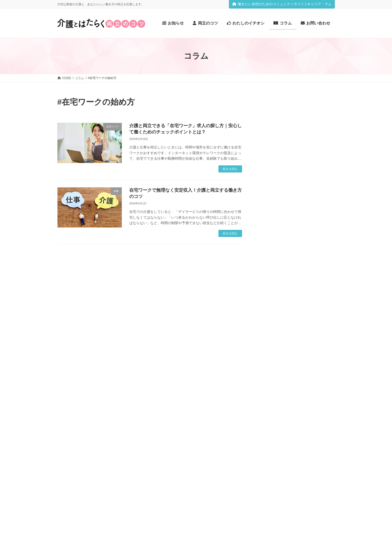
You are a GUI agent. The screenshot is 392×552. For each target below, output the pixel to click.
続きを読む (230, 169)
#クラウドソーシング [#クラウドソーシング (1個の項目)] (273, 306)
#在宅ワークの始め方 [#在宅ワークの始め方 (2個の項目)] (283, 385)
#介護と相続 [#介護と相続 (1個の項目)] (267, 349)
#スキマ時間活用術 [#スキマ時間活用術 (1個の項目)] (272, 313)
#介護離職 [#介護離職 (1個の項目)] (316, 371)
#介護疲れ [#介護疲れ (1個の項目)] (265, 363)
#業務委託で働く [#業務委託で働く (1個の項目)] (294, 421)
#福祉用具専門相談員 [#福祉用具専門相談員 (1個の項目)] (273, 435)
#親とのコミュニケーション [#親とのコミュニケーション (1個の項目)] (278, 442)
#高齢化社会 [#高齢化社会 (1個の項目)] (284, 463)
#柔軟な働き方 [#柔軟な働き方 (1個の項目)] (268, 421)
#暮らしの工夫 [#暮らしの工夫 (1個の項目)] (306, 400)
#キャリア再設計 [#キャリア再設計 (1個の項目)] (297, 299)
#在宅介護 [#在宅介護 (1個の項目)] (319, 386)
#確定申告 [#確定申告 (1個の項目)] (295, 428)
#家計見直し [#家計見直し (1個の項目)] (267, 400)
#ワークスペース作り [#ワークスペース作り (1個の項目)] (273, 334)
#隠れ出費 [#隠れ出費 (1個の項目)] (265, 463)
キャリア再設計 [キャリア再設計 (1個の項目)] (307, 463)
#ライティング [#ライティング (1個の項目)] (289, 320)
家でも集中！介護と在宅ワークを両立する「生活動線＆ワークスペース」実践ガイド (311, 178)
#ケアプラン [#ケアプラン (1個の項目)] (300, 306)
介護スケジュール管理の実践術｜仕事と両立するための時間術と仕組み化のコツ (311, 120)
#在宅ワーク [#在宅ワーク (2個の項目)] (303, 377)
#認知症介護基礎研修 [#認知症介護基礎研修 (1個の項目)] (310, 449)
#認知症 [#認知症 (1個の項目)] (307, 442)
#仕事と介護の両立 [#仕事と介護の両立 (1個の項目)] (272, 378)
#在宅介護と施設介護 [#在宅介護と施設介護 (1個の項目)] (273, 393)
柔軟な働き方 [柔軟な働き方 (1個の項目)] (314, 470)
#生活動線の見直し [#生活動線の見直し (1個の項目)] (272, 428)
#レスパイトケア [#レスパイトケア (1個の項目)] (307, 327)
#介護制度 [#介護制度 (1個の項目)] (320, 356)
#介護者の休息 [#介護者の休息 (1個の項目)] (306, 363)
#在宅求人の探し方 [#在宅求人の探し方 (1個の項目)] (305, 393)
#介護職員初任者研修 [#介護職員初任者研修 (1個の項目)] (273, 371)
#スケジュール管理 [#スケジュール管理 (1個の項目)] (302, 313)
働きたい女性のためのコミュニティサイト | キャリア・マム (282, 4)
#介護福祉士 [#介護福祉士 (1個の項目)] (284, 363)
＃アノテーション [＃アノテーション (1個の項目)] (286, 477)
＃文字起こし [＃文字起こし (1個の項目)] (311, 477)
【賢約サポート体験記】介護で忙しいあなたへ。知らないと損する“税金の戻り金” (311, 149)
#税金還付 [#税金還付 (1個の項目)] (299, 435)
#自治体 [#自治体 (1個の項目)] (314, 435)
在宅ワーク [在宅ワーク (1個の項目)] (294, 470)
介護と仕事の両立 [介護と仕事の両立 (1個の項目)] (271, 470)
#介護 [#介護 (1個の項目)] (313, 334)
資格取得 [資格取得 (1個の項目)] (264, 477)
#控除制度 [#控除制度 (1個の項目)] (286, 400)
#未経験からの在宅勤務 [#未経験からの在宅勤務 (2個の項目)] (286, 414)
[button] (74, 543)
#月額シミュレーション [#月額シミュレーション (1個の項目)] (275, 407)
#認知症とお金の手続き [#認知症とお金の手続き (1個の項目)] (275, 449)
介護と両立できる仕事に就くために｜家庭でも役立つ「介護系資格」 (311, 240)
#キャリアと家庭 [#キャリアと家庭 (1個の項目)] (270, 299)
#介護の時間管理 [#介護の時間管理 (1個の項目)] (290, 349)
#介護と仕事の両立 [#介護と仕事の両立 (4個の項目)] (289, 341)
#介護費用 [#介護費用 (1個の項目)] (299, 371)
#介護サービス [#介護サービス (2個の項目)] (275, 356)
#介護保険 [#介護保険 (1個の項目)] (303, 356)
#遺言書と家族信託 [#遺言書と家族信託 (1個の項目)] (305, 456)
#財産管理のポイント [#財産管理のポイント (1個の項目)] (273, 456)
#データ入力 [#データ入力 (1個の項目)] (267, 320)
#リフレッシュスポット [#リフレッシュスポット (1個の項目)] (275, 327)
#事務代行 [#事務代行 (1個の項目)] (299, 334)
